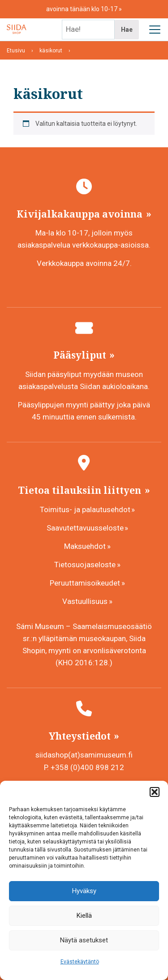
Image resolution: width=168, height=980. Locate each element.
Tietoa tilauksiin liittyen (81, 490)
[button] (155, 792)
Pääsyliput (81, 355)
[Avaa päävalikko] (155, 30)
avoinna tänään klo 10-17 (82, 9)
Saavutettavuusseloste (85, 528)
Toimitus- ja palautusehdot (85, 509)
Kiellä (84, 916)
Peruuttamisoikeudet (85, 583)
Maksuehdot (85, 546)
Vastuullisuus (85, 601)
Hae (127, 30)
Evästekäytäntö (80, 962)
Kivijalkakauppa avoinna (81, 214)
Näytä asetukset (84, 940)
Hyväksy (84, 891)
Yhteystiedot (81, 736)
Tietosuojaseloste (85, 565)
